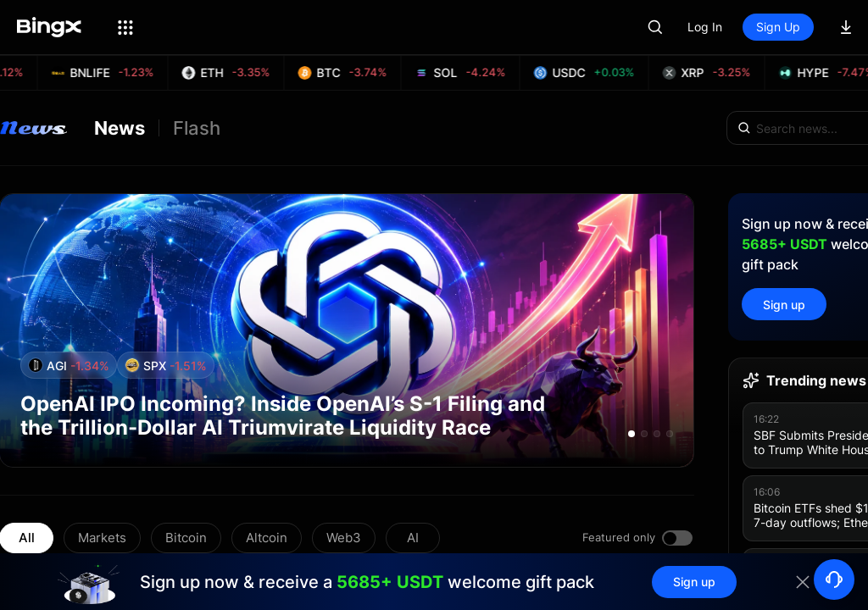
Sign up (784, 305)
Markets (102, 538)
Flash (197, 128)
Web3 (344, 538)
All (27, 538)
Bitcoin (186, 538)
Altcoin (267, 538)
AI (413, 538)
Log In (705, 27)
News (120, 128)
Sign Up (778, 27)
